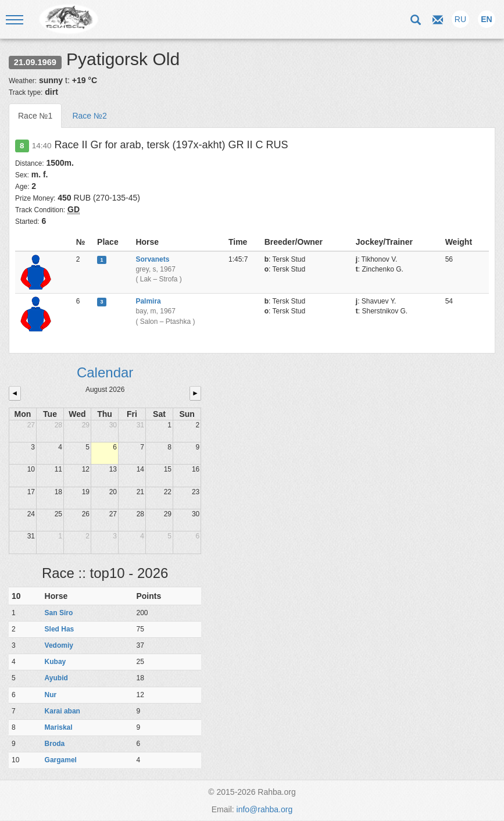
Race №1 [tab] (35, 116)
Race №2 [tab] (89, 116)
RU (460, 19)
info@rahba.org (265, 809)
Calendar (105, 372)
